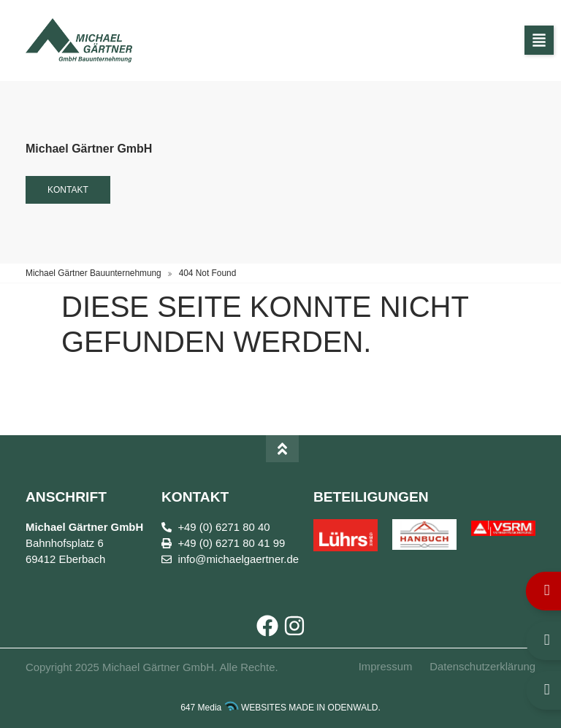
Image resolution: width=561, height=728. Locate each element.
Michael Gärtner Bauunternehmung (93, 273)
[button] (539, 40)
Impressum (386, 667)
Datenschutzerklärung (482, 667)
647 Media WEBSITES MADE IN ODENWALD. (280, 708)
